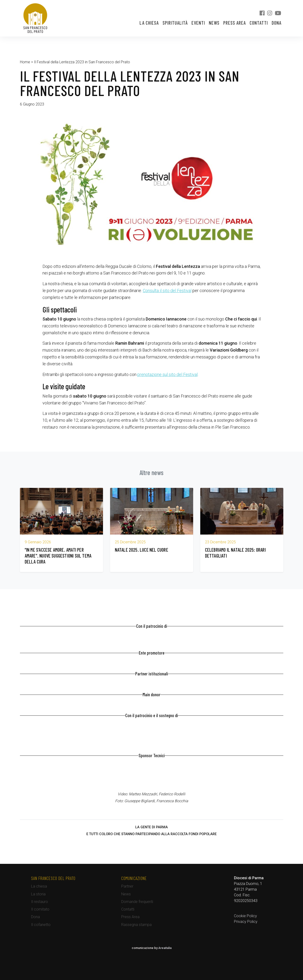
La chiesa (149, 23)
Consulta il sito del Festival (167, 291)
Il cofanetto (41, 925)
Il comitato (40, 909)
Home (25, 62)
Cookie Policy (245, 916)
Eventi (198, 23)
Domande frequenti (137, 902)
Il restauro (40, 902)
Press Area (235, 23)
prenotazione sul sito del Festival (168, 374)
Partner (127, 886)
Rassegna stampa (136, 925)
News (214, 23)
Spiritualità (175, 23)
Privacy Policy (246, 922)
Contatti (259, 23)
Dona (277, 23)
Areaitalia (165, 948)
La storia (38, 894)
